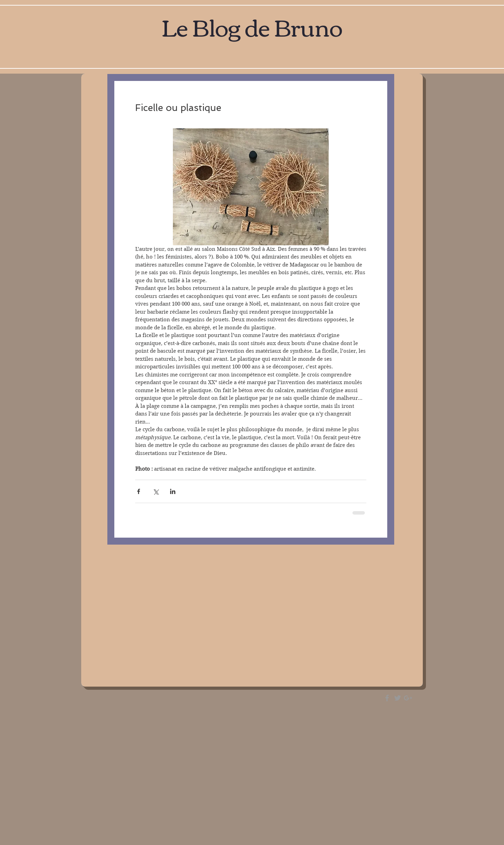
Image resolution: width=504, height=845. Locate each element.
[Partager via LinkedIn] (173, 491)
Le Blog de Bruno (252, 26)
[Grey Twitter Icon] (398, 698)
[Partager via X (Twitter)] (156, 491)
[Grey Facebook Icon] (387, 698)
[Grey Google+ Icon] (408, 698)
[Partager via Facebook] (139, 491)
